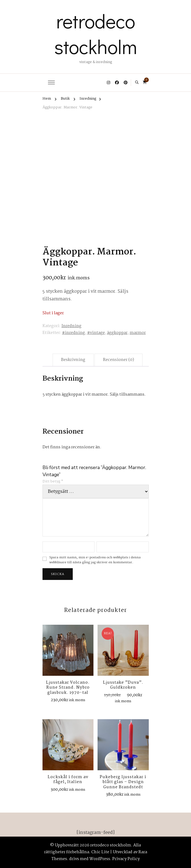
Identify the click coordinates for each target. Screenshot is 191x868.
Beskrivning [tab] (73, 360)
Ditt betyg (53, 482)
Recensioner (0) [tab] (119, 360)
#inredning (74, 333)
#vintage (96, 333)
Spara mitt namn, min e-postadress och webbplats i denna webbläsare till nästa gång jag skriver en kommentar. (95, 560)
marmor (138, 333)
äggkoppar (117, 333)
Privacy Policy (126, 859)
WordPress (100, 859)
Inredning (72, 326)
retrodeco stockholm (96, 34)
